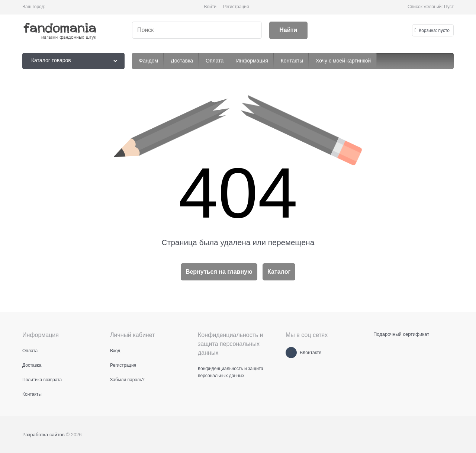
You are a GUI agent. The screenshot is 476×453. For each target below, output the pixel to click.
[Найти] (288, 30)
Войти (210, 7)
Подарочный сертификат (401, 334)
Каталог (279, 272)
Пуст (449, 7)
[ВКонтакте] (291, 353)
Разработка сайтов (44, 435)
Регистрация (236, 7)
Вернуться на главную (219, 272)
